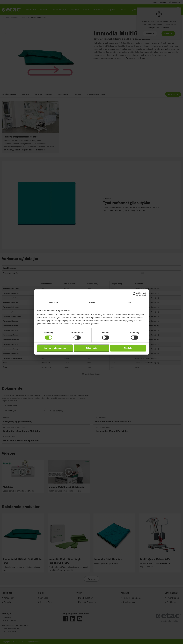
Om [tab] (130, 302)
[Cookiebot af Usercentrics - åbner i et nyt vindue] (135, 294)
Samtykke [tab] (53, 302)
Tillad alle (128, 348)
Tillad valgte (91, 348)
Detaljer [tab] (92, 302)
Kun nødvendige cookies (55, 348)
